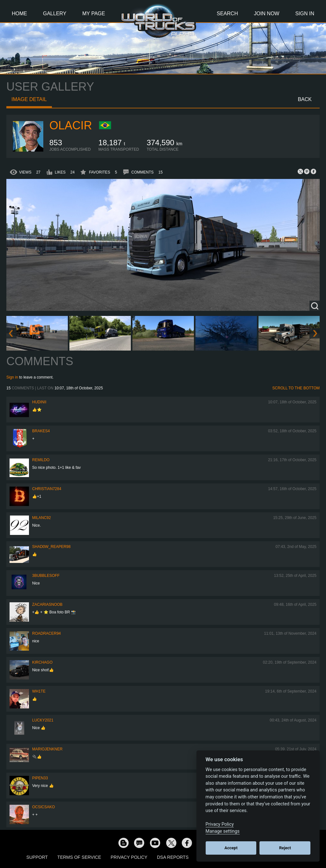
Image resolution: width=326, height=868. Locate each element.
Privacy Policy (129, 857)
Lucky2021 (43, 720)
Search (227, 14)
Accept (231, 848)
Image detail (29, 99)
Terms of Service (79, 857)
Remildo (41, 460)
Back (305, 99)
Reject (285, 848)
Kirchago (42, 662)
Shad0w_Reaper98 (51, 547)
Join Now (266, 14)
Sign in (12, 377)
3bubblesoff (46, 576)
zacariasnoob (47, 605)
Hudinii (39, 402)
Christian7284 (47, 489)
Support (37, 857)
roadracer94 (46, 633)
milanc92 (42, 518)
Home (19, 14)
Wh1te (39, 691)
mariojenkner (47, 749)
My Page (94, 14)
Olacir (71, 125)
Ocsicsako (43, 807)
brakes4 (41, 431)
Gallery (55, 14)
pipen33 (40, 778)
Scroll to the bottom (296, 388)
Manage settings (223, 831)
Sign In (305, 14)
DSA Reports (173, 857)
